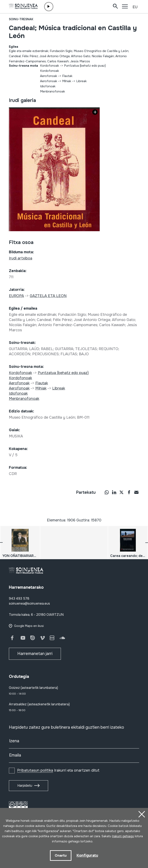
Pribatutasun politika (35, 770)
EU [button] (135, 7)
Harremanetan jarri (35, 654)
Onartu (61, 856)
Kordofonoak (50, 66)
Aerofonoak (49, 76)
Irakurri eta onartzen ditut (58, 770)
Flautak (67, 76)
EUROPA (16, 296)
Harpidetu (25, 786)
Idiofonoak (48, 86)
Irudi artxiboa (21, 258)
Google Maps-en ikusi (29, 626)
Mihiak (67, 81)
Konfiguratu (87, 855)
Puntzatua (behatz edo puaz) (85, 66)
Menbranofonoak (53, 91)
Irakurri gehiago (123, 836)
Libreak (81, 81)
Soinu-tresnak (21, 19)
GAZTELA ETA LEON (48, 296)
